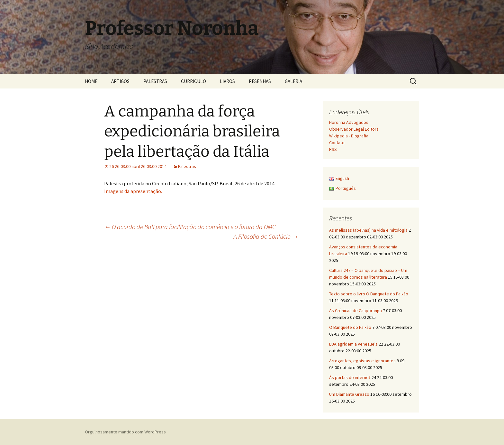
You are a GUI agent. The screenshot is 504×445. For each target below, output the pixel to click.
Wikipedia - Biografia (349, 136)
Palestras (187, 166)
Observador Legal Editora (354, 129)
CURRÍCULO (194, 81)
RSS (333, 149)
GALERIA (293, 81)
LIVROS (227, 81)
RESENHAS (260, 81)
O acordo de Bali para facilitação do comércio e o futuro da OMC (190, 227)
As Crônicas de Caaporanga (355, 311)
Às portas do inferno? (350, 377)
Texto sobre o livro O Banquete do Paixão (369, 294)
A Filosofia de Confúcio (266, 236)
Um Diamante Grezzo (349, 394)
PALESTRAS (155, 81)
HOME (91, 81)
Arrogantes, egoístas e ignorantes (362, 361)
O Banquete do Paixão (350, 327)
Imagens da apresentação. (133, 191)
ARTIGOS (120, 81)
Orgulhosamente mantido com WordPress (125, 432)
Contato (337, 143)
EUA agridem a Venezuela (353, 344)
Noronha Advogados (349, 122)
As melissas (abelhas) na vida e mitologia (368, 230)
